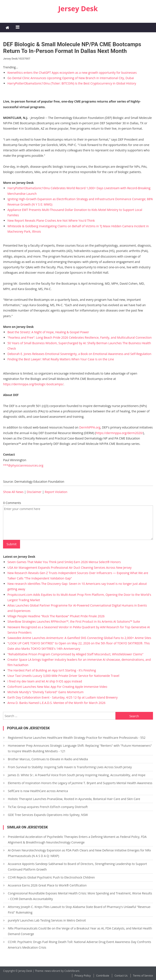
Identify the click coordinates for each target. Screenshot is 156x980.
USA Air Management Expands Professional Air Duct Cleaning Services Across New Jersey (69, 568)
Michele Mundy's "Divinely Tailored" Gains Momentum (45, 692)
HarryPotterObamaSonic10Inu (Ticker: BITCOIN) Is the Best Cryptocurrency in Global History (72, 83)
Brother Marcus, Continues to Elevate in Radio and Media (48, 759)
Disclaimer (34, 492)
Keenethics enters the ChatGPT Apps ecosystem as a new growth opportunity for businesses (72, 73)
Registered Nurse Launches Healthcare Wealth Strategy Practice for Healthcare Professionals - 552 (76, 738)
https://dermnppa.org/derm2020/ (119, 433)
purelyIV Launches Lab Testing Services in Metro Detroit (47, 920)
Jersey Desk (78, 8)
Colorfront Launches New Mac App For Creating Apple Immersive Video (57, 687)
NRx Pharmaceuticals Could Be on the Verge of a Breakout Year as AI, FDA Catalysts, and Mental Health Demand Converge (80, 931)
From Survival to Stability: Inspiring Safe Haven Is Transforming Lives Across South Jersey (70, 767)
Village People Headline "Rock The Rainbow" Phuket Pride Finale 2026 (56, 616)
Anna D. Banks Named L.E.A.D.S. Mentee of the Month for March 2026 (56, 703)
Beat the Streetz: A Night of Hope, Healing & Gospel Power (48, 332)
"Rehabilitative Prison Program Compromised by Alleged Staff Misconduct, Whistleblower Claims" (75, 654)
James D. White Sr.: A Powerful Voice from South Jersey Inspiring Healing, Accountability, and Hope (76, 775)
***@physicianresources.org (23, 465)
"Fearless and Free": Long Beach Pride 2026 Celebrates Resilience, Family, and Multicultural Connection (79, 337)
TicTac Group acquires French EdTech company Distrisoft (48, 807)
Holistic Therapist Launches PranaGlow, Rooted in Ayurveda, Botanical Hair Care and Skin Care (74, 799)
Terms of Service (143, 976)
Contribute (103, 976)
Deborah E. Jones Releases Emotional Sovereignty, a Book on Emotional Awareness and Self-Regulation (79, 354)
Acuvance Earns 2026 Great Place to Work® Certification (47, 885)
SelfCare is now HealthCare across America (38, 791)
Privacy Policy (83, 976)
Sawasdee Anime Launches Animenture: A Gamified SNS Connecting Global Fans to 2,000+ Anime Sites (79, 638)
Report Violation (56, 492)
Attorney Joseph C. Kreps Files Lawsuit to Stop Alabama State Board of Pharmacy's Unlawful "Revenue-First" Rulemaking (79, 910)
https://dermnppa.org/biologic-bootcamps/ (33, 384)
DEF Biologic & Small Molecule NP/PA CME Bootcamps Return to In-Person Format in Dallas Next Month (72, 48)
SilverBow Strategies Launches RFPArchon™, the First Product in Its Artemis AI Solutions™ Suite (74, 621)
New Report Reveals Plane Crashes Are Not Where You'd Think (51, 220)
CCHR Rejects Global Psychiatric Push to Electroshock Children (51, 877)
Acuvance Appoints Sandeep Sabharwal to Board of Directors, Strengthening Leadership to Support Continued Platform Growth (77, 867)
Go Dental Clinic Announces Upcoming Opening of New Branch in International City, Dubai (71, 78)
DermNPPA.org (90, 427)
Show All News (13, 492)
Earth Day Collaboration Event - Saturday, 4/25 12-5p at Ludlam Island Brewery (62, 697)
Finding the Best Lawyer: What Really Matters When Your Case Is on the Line (61, 359)
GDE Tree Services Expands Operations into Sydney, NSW (48, 815)
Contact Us (121, 976)
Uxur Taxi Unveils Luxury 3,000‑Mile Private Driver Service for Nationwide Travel (63, 676)
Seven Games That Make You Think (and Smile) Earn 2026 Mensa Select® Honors (64, 562)
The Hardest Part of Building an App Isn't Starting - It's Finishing (52, 670)
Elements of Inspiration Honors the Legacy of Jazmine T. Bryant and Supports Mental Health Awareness (80, 783)
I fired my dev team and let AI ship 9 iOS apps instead (45, 681)
